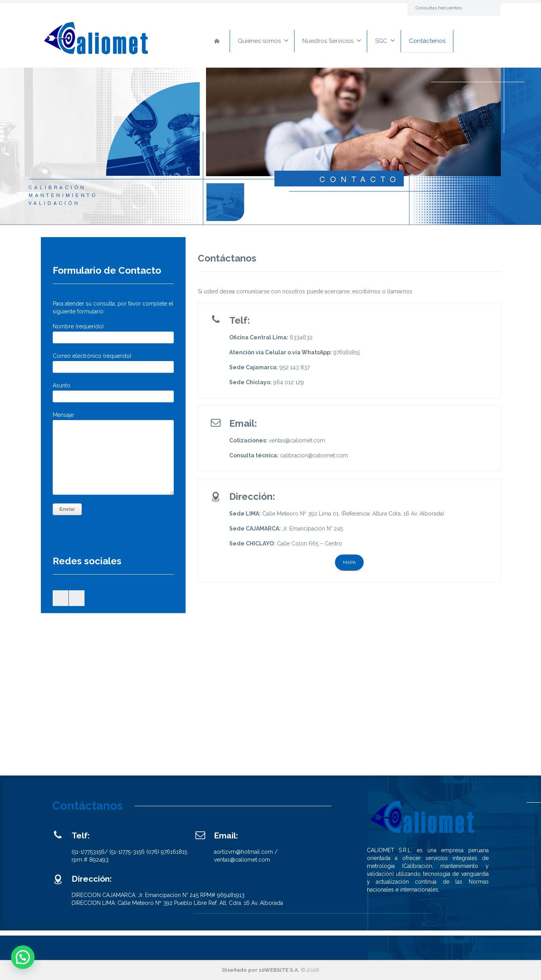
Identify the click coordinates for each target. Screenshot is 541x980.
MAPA (349, 562)
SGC (385, 41)
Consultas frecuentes (439, 8)
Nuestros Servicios (332, 41)
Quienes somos (263, 41)
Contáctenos (427, 41)
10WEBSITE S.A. (279, 970)
